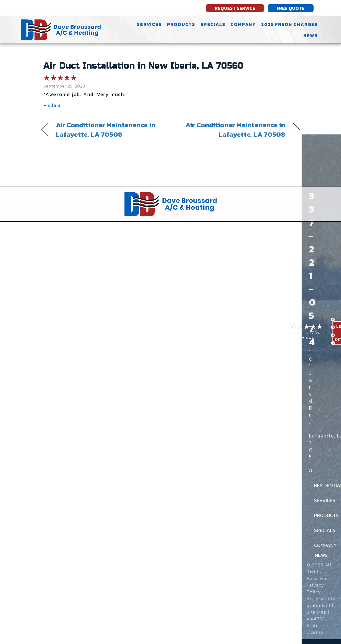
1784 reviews (309, 335)
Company (243, 24)
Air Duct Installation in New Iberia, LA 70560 (143, 66)
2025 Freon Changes (289, 24)
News (310, 36)
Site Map (317, 612)
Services (149, 24)
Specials (213, 24)
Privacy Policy (316, 588)
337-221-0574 (312, 269)
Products (181, 24)
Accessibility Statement (321, 602)
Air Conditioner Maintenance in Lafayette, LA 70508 (106, 130)
